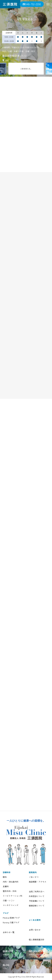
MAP (6, 60)
